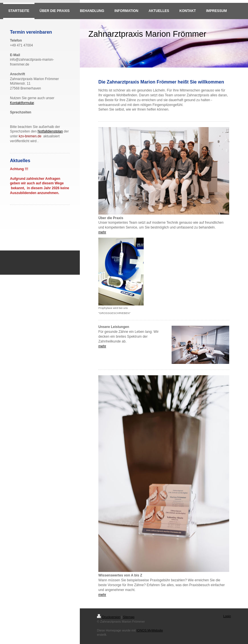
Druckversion (109, 617)
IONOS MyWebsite (150, 630)
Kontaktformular (22, 103)
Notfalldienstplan (50, 131)
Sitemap (129, 617)
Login (227, 616)
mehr (102, 232)
